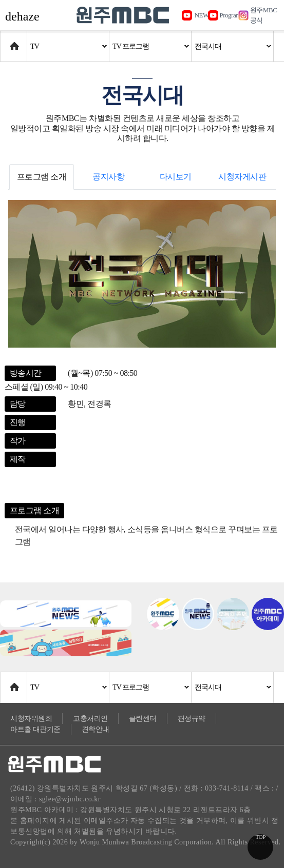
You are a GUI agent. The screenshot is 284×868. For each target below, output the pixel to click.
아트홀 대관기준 (35, 729)
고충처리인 (90, 719)
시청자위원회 (31, 719)
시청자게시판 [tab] (242, 177)
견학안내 (96, 729)
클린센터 (143, 719)
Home (10, 41)
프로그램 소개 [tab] (42, 177)
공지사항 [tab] (108, 177)
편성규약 (192, 719)
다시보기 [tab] (176, 177)
